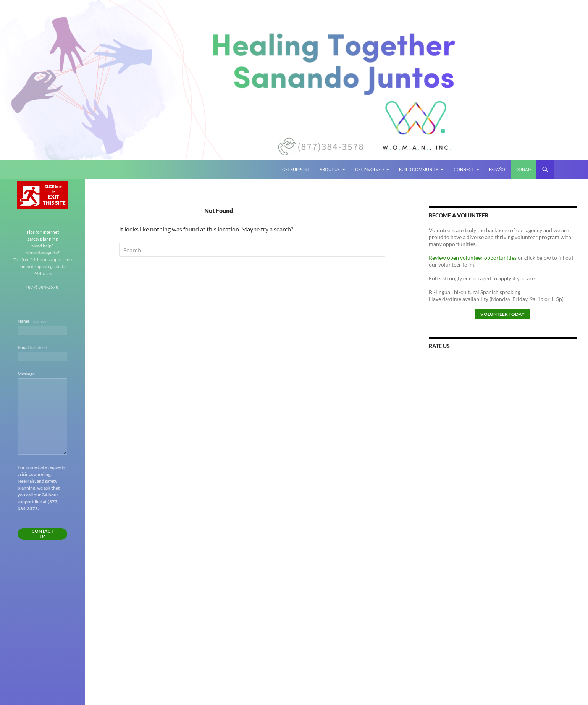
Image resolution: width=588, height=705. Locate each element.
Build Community (419, 169)
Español (498, 169)
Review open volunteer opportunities (473, 258)
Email (32, 347)
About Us (330, 169)
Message (26, 374)
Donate (524, 169)
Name (33, 321)
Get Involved (369, 169)
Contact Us (43, 534)
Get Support (296, 169)
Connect (464, 169)
